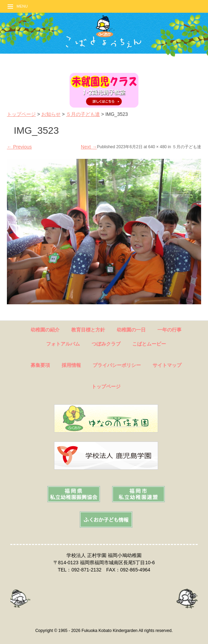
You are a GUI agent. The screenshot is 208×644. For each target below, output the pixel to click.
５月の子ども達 (83, 114)
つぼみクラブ (106, 344)
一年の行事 (169, 330)
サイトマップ (167, 365)
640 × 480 (157, 147)
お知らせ (51, 114)
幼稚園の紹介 (45, 330)
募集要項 (40, 365)
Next (89, 147)
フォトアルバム (63, 344)
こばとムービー (149, 344)
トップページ (21, 114)
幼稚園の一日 (131, 330)
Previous (19, 147)
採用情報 (71, 365)
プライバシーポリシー (117, 365)
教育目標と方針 (88, 330)
